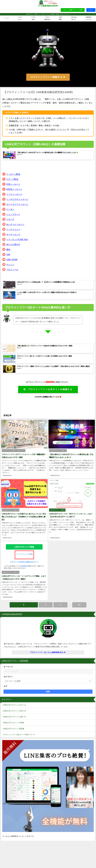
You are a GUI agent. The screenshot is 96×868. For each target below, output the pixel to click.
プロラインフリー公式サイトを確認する (48, 389)
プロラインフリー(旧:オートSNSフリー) (19, 734)
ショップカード (13, 214)
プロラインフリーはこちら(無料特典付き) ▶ (48, 652)
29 (79, 604)
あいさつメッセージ (15, 224)
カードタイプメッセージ (17, 204)
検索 (48, 691)
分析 (8, 255)
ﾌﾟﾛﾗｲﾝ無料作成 (47, 18)
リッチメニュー (13, 229)
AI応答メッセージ (14, 189)
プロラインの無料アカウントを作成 (73, 10)
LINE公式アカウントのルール (14, 704)
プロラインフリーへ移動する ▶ (48, 77)
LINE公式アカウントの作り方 (14, 710)
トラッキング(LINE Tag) (17, 239)
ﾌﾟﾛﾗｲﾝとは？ (20, 18)
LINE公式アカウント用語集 (13, 728)
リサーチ (10, 219)
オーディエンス (13, 234)
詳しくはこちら (65, 14)
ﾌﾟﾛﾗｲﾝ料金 (33, 18)
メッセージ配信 (13, 174)
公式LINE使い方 (74, 18)
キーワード (8, 666)
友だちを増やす (13, 244)
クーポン (10, 209)
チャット (10, 265)
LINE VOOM (12, 260)
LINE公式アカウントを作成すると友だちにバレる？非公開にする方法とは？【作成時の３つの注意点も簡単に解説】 (24, 517)
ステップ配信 (12, 179)
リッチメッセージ (14, 194)
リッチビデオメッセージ (17, 199)
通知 (8, 249)
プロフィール (12, 270)
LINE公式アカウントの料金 (13, 722)
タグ (5, 685)
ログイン (91, 10)
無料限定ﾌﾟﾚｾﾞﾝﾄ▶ (88, 18)
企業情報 (60, 18)
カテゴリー (8, 676)
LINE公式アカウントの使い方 (14, 716)
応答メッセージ (13, 184)
